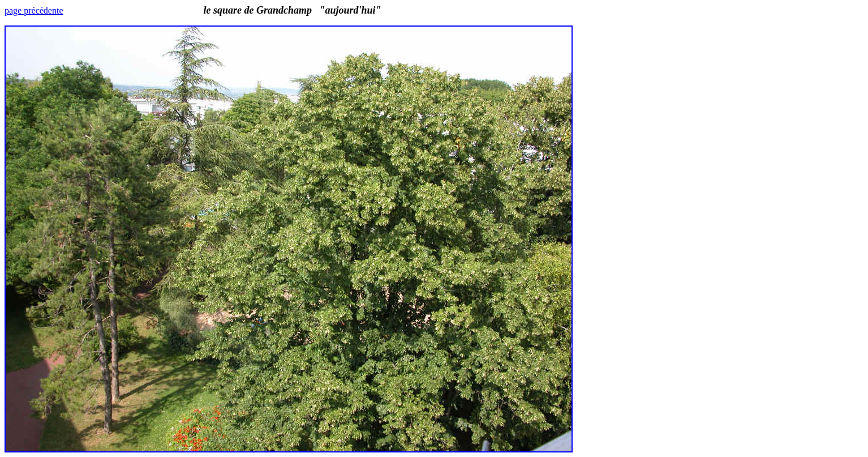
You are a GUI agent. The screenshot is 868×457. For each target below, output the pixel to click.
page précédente (34, 10)
